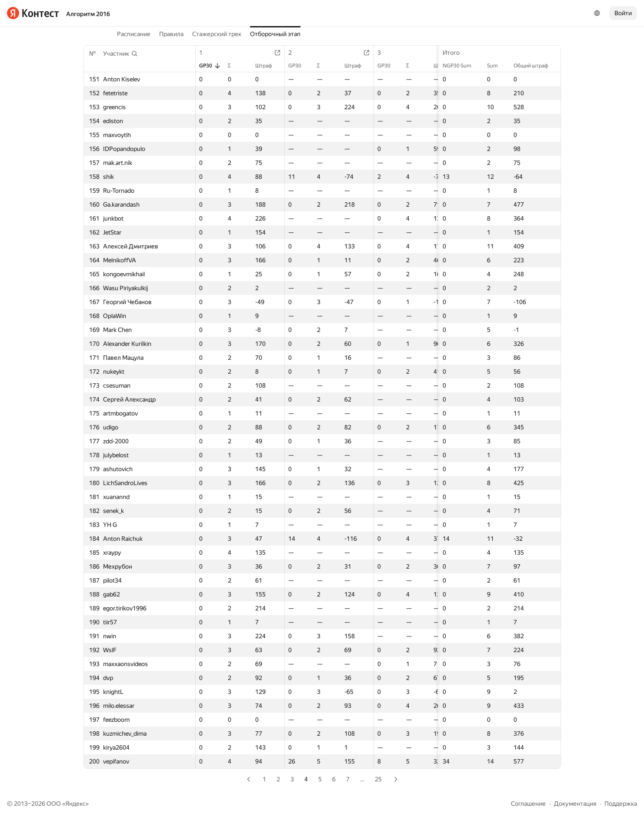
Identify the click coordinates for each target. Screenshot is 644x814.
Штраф (268, 66)
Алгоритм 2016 (88, 14)
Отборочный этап (275, 34)
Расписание (134, 34)
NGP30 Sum (461, 66)
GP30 (210, 66)
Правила (171, 34)
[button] (120, 54)
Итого (455, 53)
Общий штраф (535, 66)
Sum (497, 66)
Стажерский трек (217, 34)
